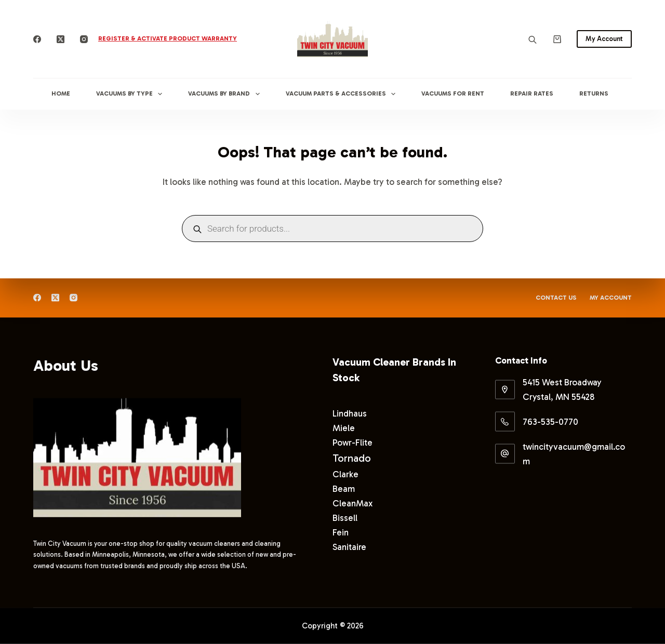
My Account (604, 39)
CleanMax (353, 503)
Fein (341, 532)
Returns (594, 93)
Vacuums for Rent (453, 93)
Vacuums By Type (131, 94)
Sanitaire (349, 547)
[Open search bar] (533, 39)
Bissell (345, 517)
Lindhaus (350, 413)
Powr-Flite (353, 442)
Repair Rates (532, 93)
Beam (344, 488)
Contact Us (556, 298)
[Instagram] (84, 39)
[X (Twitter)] (61, 39)
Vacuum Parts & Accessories (343, 94)
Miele (344, 427)
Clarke (345, 474)
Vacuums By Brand (226, 94)
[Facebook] (37, 39)
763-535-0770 (550, 422)
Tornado (352, 458)
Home (61, 93)
